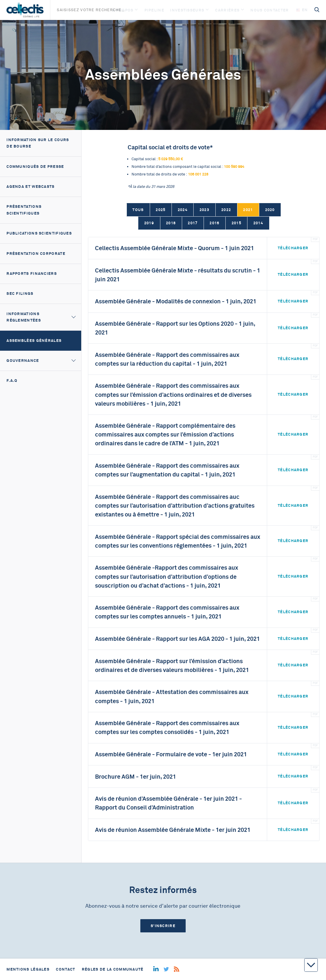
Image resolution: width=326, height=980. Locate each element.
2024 (183, 210)
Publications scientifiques (39, 233)
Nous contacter (270, 10)
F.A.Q (12, 381)
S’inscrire (163, 926)
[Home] (25, 10)
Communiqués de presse (35, 167)
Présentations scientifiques (24, 210)
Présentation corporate (36, 254)
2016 (214, 223)
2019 (149, 223)
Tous (138, 210)
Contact (65, 969)
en (302, 10)
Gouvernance (23, 361)
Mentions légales (28, 969)
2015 (236, 223)
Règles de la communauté (113, 969)
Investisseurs (187, 10)
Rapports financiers (32, 274)
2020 (270, 210)
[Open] (136, 10)
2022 (226, 210)
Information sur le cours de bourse (38, 143)
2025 (160, 210)
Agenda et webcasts (30, 187)
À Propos (123, 10)
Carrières (227, 10)
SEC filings (20, 294)
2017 (193, 223)
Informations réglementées (24, 317)
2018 (171, 223)
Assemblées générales (34, 341)
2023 (204, 210)
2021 (248, 210)
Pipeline (154, 10)
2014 (258, 223)
